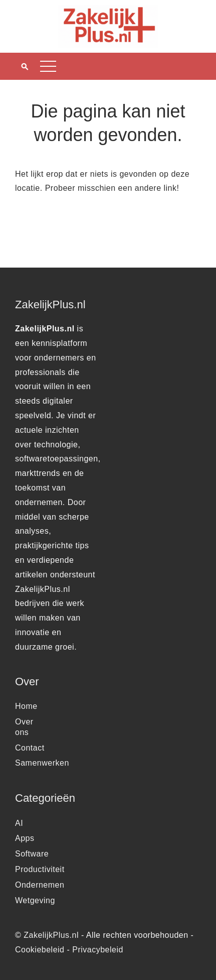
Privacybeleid (98, 950)
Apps (25, 838)
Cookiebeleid (40, 950)
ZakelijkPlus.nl (51, 935)
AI (19, 823)
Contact (30, 748)
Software (32, 854)
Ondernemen (40, 885)
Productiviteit (40, 869)
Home (26, 706)
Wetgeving (35, 900)
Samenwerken (42, 763)
